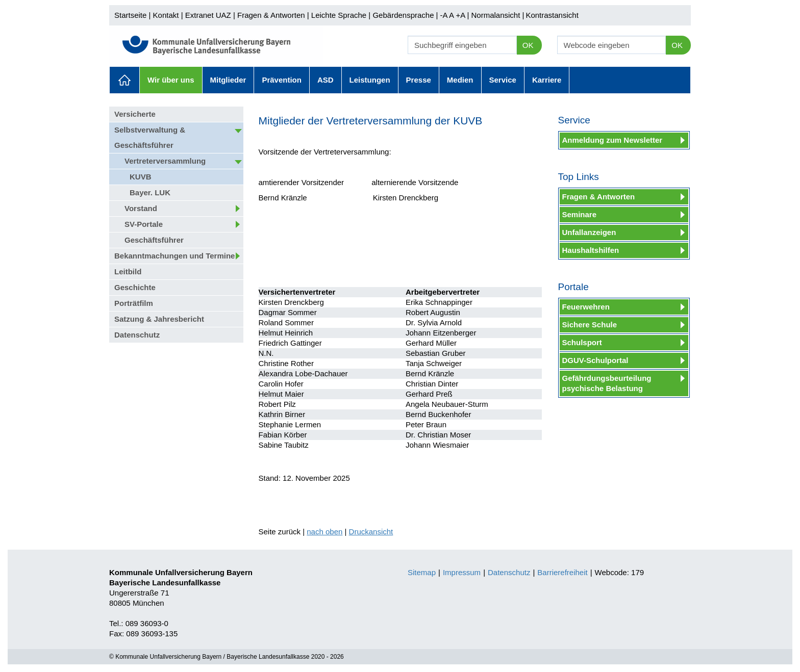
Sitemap (422, 572)
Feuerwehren (586, 307)
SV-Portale (144, 224)
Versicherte (135, 114)
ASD (326, 80)
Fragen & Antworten (271, 15)
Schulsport (582, 342)
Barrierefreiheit (562, 572)
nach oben (324, 532)
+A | (461, 15)
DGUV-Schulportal (595, 360)
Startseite (130, 15)
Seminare (580, 214)
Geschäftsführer (154, 240)
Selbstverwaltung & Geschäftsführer (150, 137)
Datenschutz (137, 335)
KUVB (141, 177)
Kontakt (166, 15)
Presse (419, 80)
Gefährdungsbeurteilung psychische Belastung (607, 383)
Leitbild (128, 272)
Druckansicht (371, 532)
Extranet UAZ (208, 15)
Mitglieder (228, 80)
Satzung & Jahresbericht (159, 319)
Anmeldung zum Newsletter (612, 140)
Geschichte (135, 287)
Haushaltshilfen (591, 250)
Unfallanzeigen (589, 232)
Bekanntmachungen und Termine (174, 256)
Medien (460, 80)
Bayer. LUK (150, 192)
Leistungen (370, 80)
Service (503, 80)
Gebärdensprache (403, 15)
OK (528, 45)
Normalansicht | (497, 15)
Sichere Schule (590, 325)
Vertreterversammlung (165, 161)
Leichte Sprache (339, 15)
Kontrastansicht (552, 15)
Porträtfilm (134, 303)
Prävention (282, 80)
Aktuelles (124, 80)
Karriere (547, 80)
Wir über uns (171, 80)
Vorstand (141, 208)
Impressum (462, 572)
